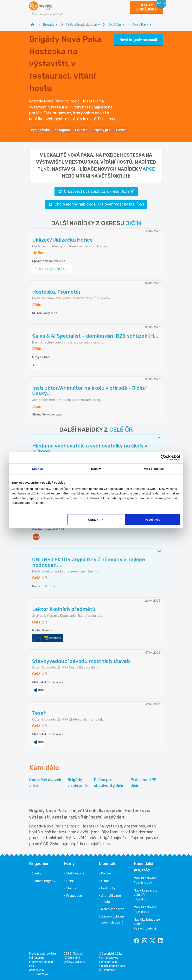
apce (149, 169)
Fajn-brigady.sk (145, 928)
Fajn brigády (143, 883)
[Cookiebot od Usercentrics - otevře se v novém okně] (163, 458)
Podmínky (108, 888)
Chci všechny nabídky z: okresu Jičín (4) (96, 191)
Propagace (74, 896)
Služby (71, 888)
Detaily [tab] (96, 469)
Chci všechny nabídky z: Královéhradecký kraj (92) (96, 204)
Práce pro (109, 783)
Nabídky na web (113, 909)
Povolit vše (153, 519)
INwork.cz (141, 899)
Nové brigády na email (138, 40)
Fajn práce (141, 912)
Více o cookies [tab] (154, 469)
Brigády (78, 783)
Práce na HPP (144, 783)
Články (36, 873)
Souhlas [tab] (38, 469)
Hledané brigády (43, 881)
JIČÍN (133, 223)
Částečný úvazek (45, 783)
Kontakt (107, 873)
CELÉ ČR (121, 430)
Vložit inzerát (76, 873)
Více (113, 119)
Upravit (96, 519)
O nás (105, 881)
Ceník (70, 881)
